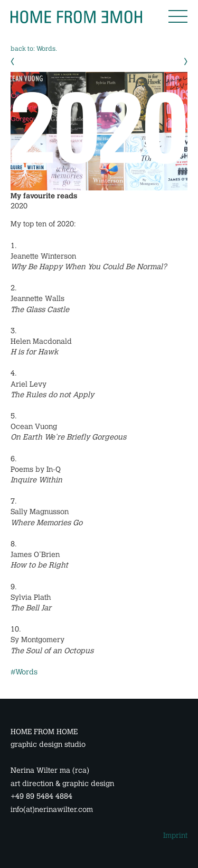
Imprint (175, 835)
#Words (24, 672)
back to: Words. (34, 49)
